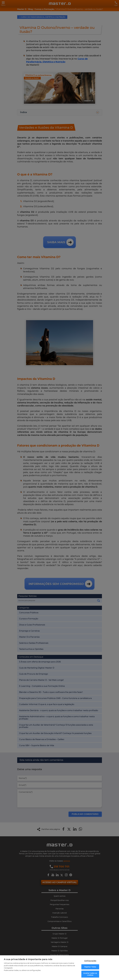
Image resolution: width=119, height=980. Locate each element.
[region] (59, 968)
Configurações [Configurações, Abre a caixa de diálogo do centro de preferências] (90, 961)
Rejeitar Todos (90, 967)
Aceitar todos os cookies (90, 974)
